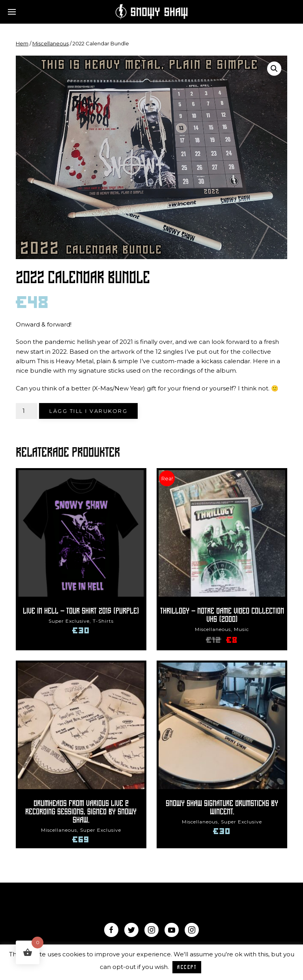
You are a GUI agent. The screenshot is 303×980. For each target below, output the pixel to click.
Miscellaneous (50, 43)
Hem (22, 43)
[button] (274, 69)
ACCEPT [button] (187, 967)
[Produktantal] (26, 411)
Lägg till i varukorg (88, 411)
